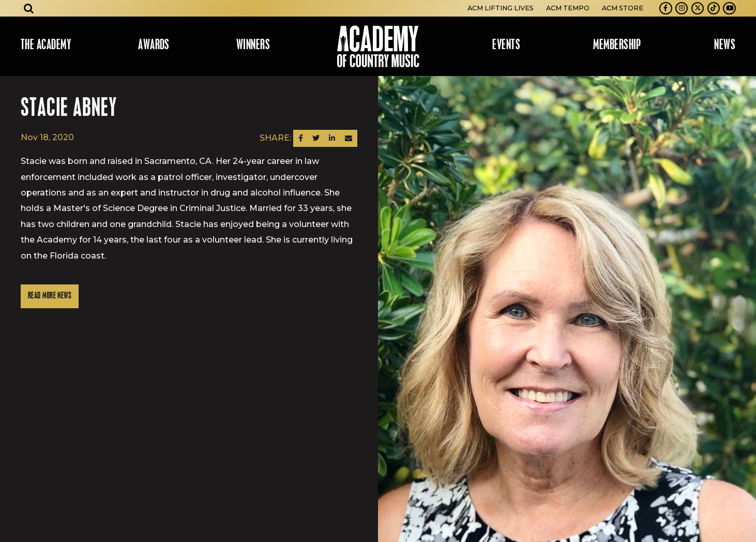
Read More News (50, 296)
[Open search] (29, 8)
